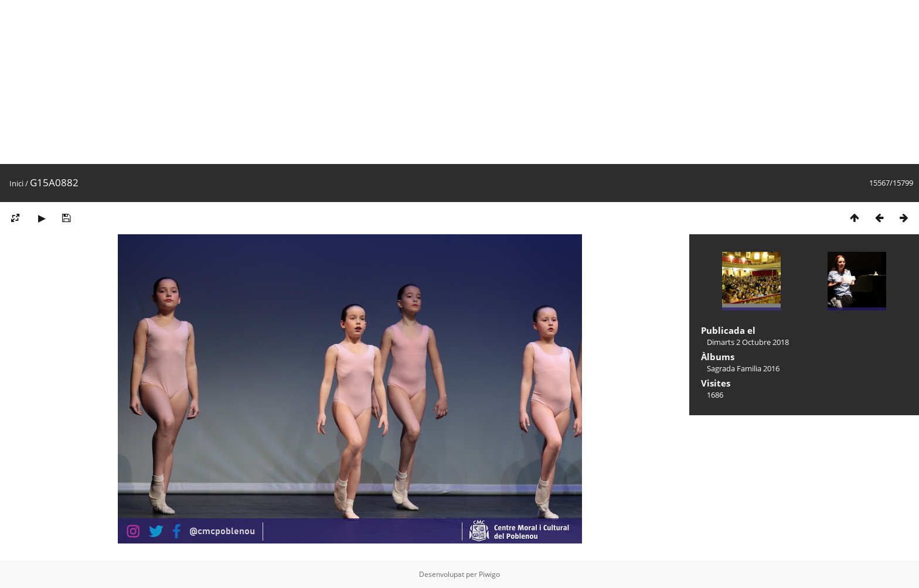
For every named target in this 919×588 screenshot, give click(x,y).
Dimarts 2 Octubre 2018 (748, 342)
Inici (16, 183)
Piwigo (489, 574)
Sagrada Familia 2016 (743, 368)
